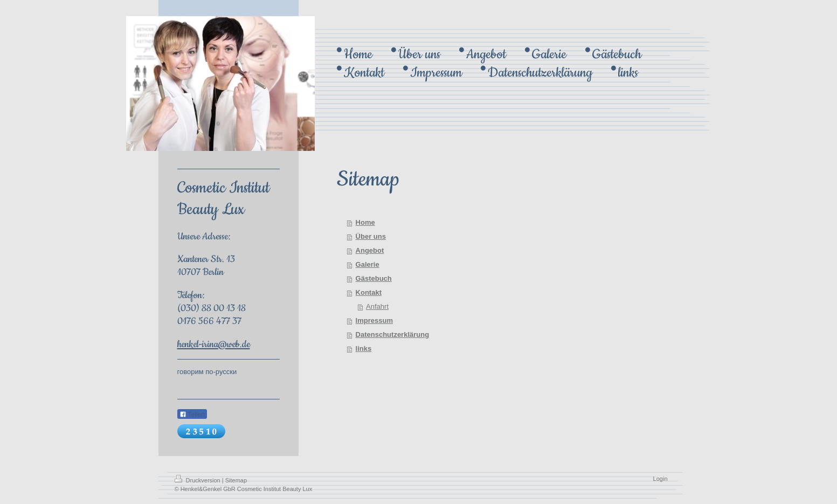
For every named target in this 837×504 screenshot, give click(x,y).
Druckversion (198, 480)
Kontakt (369, 292)
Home (365, 222)
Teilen (192, 415)
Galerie (368, 264)
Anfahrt (377, 306)
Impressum (374, 320)
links (364, 348)
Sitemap (236, 480)
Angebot (370, 250)
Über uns (371, 236)
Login (660, 479)
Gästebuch (374, 278)
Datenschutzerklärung (393, 334)
